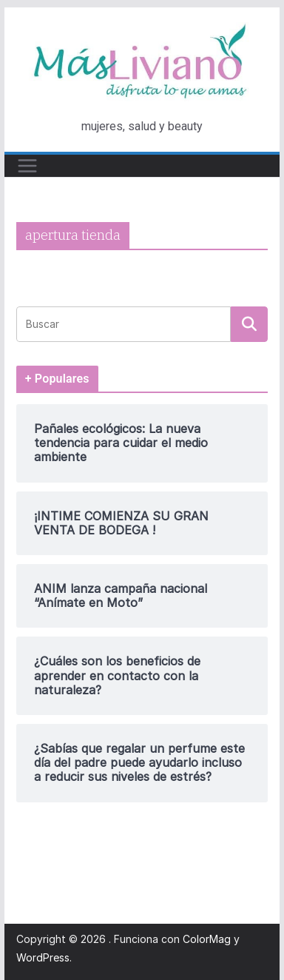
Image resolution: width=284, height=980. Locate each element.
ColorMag (207, 939)
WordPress (43, 957)
